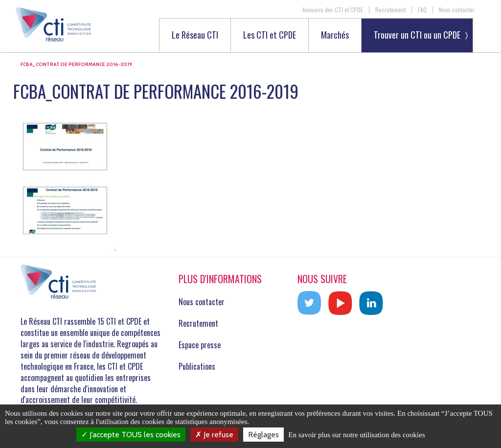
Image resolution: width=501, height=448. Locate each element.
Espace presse (200, 345)
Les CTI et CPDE (270, 35)
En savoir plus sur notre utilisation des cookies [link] (357, 435)
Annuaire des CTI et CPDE (333, 10)
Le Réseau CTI (195, 35)
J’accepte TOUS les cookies (131, 435)
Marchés (335, 35)
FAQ (422, 10)
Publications (197, 366)
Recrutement (390, 10)
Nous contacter (457, 10)
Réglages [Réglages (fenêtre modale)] (263, 435)
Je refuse (214, 435)
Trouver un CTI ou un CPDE (417, 35)
